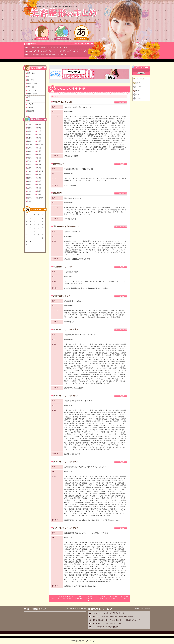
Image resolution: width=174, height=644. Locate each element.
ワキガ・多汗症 (32, 94)
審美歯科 (30, 108)
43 (84, 599)
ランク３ (139, 91)
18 (94, 596)
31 (50, 599)
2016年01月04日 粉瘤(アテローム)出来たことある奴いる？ (48, 55)
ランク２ (139, 87)
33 (56, 599)
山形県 (39, 131)
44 (86, 599)
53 (111, 599)
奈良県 (29, 171)
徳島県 (39, 181)
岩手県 (29, 128)
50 (103, 599)
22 (105, 596)
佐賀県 (29, 191)
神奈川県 (40, 145)
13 (80, 596)
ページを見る (121, 102)
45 (89, 599)
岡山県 (29, 178)
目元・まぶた (32, 73)
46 (92, 599)
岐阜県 (29, 158)
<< (52, 596)
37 (67, 599)
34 (59, 599)
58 (125, 599)
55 (117, 599)
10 (72, 596)
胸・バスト (31, 80)
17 (91, 596)
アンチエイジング (33, 90)
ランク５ (139, 98)
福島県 (29, 135)
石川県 (29, 151)
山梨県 (29, 155)
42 (81, 599)
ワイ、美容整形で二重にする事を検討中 (106, 627)
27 (118, 596)
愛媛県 (39, 185)
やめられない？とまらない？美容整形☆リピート (109, 613)
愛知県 (29, 161)
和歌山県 (40, 171)
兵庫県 (39, 168)
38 (70, 599)
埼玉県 (29, 141)
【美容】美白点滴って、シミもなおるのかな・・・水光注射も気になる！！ (117, 620)
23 (107, 596)
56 (120, 599)
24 (110, 596)
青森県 (39, 125)
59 (128, 599)
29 (124, 596)
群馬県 (39, 138)
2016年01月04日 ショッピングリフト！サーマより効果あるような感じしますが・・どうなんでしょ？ (62, 51)
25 (113, 596)
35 (61, 599)
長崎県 (39, 191)
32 (53, 599)
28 (121, 596)
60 (88, 601)
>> (91, 601)
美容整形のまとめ (63, 16)
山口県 (29, 181)
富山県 (39, 148)
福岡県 (39, 188)
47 (94, 599)
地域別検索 (62, 33)
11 (74, 596)
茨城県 (39, 135)
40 (75, 599)
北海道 (29, 125)
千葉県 (39, 141)
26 (116, 596)
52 (109, 599)
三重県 (39, 161)
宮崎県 (29, 198)
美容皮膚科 (31, 111)
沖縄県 (29, 201)
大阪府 (29, 168)
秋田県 (29, 131)
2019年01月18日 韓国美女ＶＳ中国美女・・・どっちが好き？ (49, 48)
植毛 (29, 101)
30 (127, 596)
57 (122, 599)
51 (106, 599)
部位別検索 (42, 33)
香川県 (29, 185)
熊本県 (29, 195)
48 (97, 599)
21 (102, 596)
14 (83, 596)
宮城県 (39, 128)
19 (96, 596)
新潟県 (29, 148)
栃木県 (29, 138)
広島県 (39, 178)
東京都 (29, 145)
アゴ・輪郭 (31, 87)
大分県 (39, 195)
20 (99, 596)
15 (86, 596)
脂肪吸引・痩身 (32, 83)
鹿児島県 (40, 198)
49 (100, 599)
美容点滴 (30, 104)
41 (78, 599)
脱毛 (29, 97)
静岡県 (39, 158)
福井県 (39, 151)
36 (64, 599)
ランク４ (139, 95)
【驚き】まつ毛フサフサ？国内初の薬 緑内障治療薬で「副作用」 (114, 616)
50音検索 (81, 33)
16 (88, 596)
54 (114, 599)
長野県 (39, 155)
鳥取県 (29, 175)
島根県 (39, 175)
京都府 (39, 165)
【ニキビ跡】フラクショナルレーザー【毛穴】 (108, 623)
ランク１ (139, 83)
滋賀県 (29, 165)
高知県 (29, 188)
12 (77, 596)
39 (73, 599)
